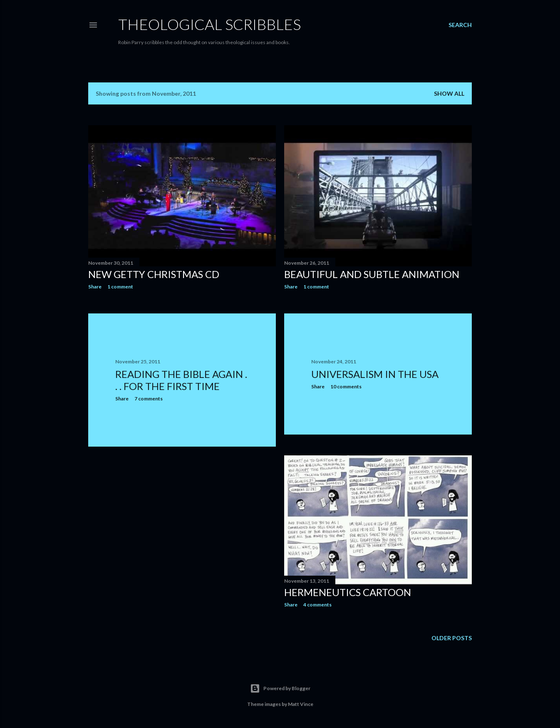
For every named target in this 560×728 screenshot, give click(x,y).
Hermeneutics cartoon (348, 592)
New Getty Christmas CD (154, 274)
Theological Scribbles (209, 24)
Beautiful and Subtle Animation (372, 274)
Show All (449, 93)
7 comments (149, 399)
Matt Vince (301, 704)
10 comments (346, 386)
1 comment (120, 287)
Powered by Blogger (280, 688)
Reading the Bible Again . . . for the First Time (181, 380)
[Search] (460, 25)
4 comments (317, 605)
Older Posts (452, 638)
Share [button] (95, 287)
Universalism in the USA (375, 374)
